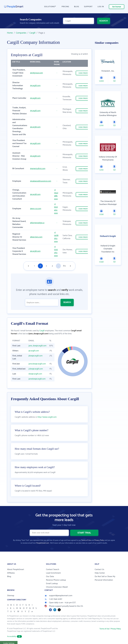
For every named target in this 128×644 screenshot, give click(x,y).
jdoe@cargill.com (35, 356)
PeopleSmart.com (43, 543)
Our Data (50, 577)
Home (10, 33)
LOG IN (101, 7)
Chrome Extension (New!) (57, 587)
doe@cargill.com (35, 374)
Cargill (32, 33)
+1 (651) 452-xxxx (56, 209)
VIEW (84, 73)
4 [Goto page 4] (52, 266)
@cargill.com (35, 86)
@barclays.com (36, 237)
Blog (9, 577)
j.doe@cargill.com (36, 369)
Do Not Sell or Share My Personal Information (105, 578)
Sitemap (11, 596)
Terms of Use (86, 540)
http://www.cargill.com (47, 417)
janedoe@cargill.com (37, 379)
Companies (21, 33)
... (58, 266)
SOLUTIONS (50, 7)
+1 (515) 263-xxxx (56, 251)
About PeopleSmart (16, 569)
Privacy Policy (99, 540)
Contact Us (99, 569)
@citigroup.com (36, 73)
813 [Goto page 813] (64, 266)
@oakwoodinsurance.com (41, 181)
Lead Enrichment (53, 573)
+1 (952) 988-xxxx (56, 194)
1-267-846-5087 (53, 599)
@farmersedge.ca (37, 223)
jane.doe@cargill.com (37, 364)
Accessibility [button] (14, 637)
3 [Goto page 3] (46, 266)
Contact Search (53, 569)
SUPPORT (88, 7)
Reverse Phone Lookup (56, 580)
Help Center (100, 573)
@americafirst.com (38, 169)
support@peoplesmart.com (58, 596)
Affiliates (11, 573)
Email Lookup (52, 584)
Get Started (117, 7)
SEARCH (104, 21)
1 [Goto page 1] (34, 266)
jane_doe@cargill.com (37, 346)
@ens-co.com (36, 209)
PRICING (65, 7)
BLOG (77, 7)
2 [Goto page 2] (40, 266)
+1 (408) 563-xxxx (56, 237)
